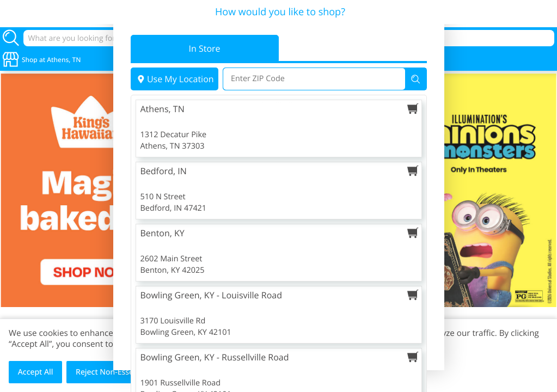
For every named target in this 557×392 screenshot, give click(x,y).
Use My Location (175, 79)
